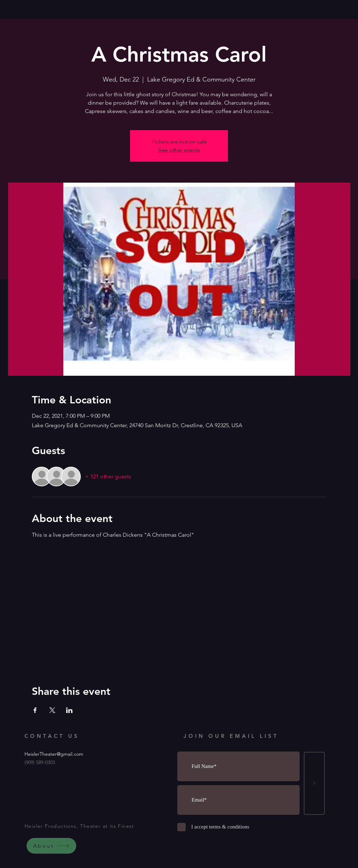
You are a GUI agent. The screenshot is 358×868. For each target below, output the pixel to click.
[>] (314, 783)
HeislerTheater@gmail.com (54, 754)
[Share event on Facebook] (35, 710)
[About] (51, 846)
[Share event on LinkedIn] (69, 710)
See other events (179, 150)
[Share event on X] (52, 710)
